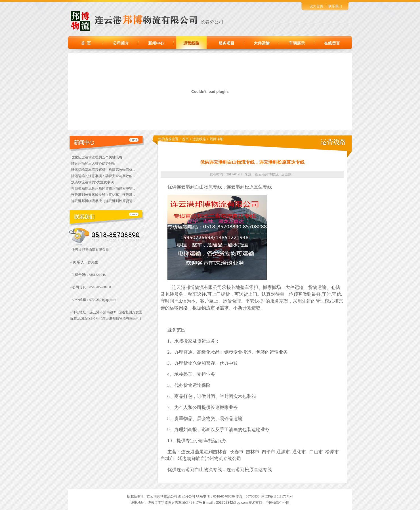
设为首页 (316, 6)
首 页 (86, 43)
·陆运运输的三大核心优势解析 (93, 163)
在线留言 (332, 43)
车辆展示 (297, 43)
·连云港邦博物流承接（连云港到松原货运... (103, 201)
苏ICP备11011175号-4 (277, 496)
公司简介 (121, 43)
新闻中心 (156, 43)
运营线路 (191, 43)
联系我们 (335, 6)
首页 (185, 139)
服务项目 (226, 43)
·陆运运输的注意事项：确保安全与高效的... (103, 176)
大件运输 (262, 43)
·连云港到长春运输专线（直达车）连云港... (103, 195)
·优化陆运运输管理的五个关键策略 (96, 157)
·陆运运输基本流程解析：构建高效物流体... (103, 170)
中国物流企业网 (278, 503)
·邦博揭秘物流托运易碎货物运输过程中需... (103, 188)
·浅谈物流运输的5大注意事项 (92, 182)
